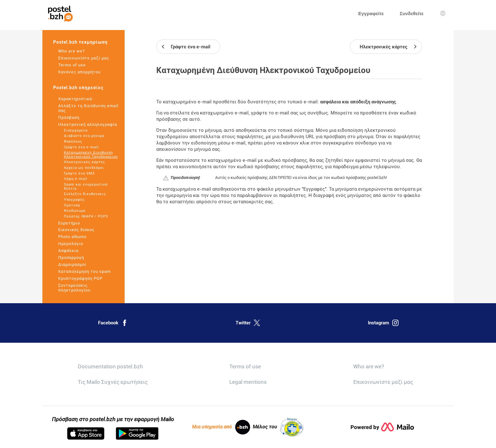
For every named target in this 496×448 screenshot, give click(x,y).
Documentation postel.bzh (110, 366)
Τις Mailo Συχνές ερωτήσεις (113, 382)
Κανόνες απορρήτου (79, 72)
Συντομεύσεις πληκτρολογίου (74, 288)
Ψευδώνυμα (75, 211)
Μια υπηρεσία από (221, 427)
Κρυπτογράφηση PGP (80, 278)
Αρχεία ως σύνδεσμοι (84, 168)
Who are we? (71, 51)
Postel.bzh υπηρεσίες (78, 88)
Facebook (113, 323)
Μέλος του (278, 427)
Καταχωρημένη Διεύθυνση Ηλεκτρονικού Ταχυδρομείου (91, 155)
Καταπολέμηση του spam (84, 271)
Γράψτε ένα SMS (79, 173)
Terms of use (72, 65)
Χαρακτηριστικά (75, 99)
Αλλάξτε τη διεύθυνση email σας (88, 108)
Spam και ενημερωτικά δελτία (86, 187)
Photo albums (72, 237)
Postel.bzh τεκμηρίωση (80, 42)
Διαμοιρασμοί (72, 264)
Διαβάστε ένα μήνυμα (84, 136)
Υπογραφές (74, 200)
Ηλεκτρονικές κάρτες (84, 162)
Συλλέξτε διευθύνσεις (85, 194)
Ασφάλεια (68, 251)
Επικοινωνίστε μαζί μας (84, 58)
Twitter (248, 323)
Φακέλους (73, 141)
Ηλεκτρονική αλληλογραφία (88, 124)
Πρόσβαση (69, 117)
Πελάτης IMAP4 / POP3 (86, 216)
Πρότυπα (72, 205)
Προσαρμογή (71, 258)
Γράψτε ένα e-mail (81, 147)
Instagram (383, 323)
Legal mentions (248, 382)
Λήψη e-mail (76, 179)
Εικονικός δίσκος (76, 230)
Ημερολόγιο (71, 244)
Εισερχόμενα (76, 130)
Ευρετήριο (69, 223)
